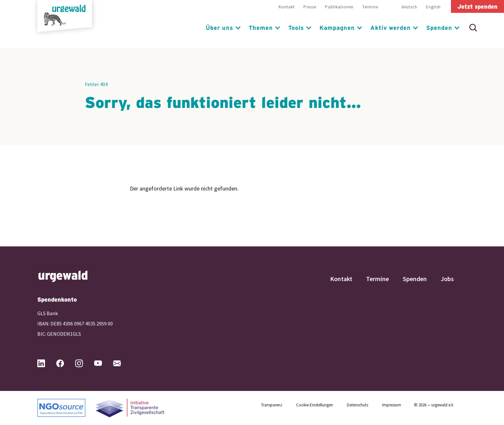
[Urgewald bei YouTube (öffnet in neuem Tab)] (103, 363)
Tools (296, 28)
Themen (261, 28)
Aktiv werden (391, 28)
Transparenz (272, 405)
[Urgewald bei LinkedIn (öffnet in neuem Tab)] (46, 363)
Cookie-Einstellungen (315, 405)
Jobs (447, 279)
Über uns (220, 28)
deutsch (409, 7)
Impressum (392, 405)
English (433, 7)
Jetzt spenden (477, 6)
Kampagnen (337, 28)
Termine (370, 7)
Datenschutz (358, 405)
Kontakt (287, 7)
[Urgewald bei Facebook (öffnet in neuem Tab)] (65, 363)
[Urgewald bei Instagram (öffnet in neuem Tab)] (84, 363)
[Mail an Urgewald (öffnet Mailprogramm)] (122, 363)
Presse (310, 7)
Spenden (439, 28)
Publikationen (339, 7)
